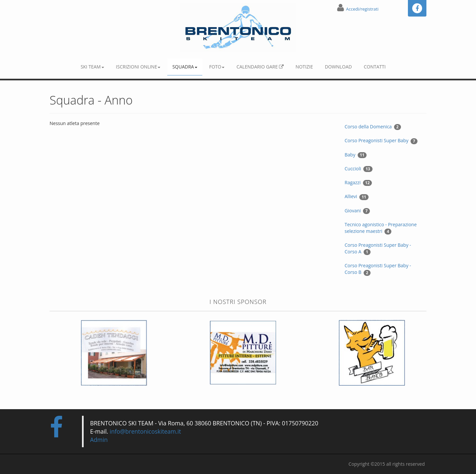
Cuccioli (359, 169)
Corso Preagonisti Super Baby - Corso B (378, 269)
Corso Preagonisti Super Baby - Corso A (378, 248)
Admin (99, 440)
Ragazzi (358, 183)
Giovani (357, 211)
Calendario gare (260, 67)
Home (61, 62)
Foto (217, 67)
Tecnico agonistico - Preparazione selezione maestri (381, 228)
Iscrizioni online (138, 67)
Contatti (375, 67)
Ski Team (92, 67)
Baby (356, 155)
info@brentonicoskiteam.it (145, 431)
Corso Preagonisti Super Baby (381, 141)
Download (338, 67)
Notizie (304, 67)
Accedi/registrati (362, 9)
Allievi (357, 196)
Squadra (185, 67)
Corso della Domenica (373, 127)
